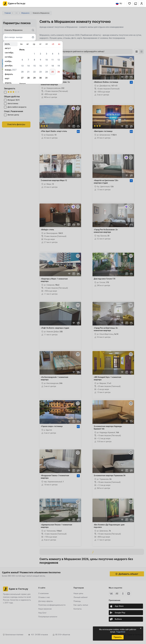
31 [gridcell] (46, 78)
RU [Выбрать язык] (119, 4)
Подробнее (121, 632)
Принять (118, 637)
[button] (130, 4)
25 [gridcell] (52, 72)
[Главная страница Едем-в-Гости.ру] (14, 4)
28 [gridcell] (28, 78)
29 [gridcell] (34, 78)
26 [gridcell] (59, 72)
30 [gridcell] (40, 78)
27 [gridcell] (22, 78)
